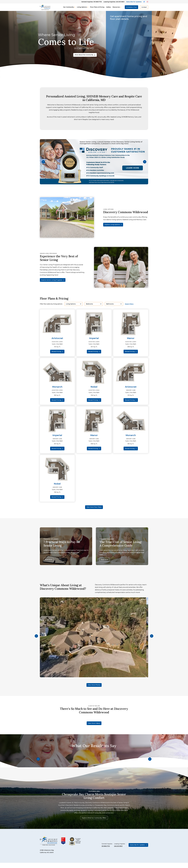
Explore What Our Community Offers (94, 818)
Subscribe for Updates (134, 2)
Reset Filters (129, 304)
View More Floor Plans (94, 507)
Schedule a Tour (131, 7)
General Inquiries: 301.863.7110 (92, 2)
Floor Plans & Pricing (97, 7)
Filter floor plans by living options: (51, 304)
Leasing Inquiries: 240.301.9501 (114, 2)
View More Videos (94, 723)
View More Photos (94, 685)
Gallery (108, 7)
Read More (49, 559)
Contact (144, 7)
